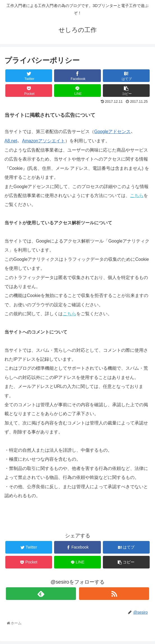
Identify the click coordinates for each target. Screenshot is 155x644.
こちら (137, 196)
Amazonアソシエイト (44, 141)
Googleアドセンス (112, 132)
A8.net (11, 141)
